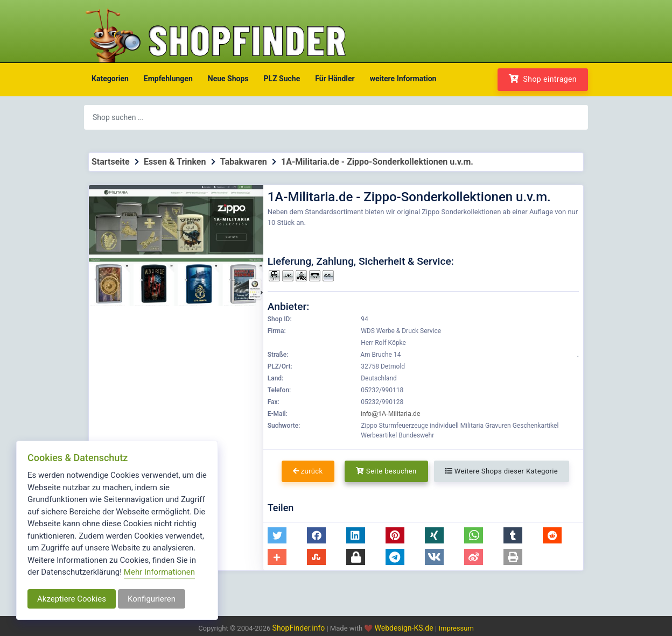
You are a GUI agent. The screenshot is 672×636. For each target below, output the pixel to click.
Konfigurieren (152, 599)
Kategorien (110, 79)
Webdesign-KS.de (405, 628)
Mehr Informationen (159, 572)
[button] (277, 535)
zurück (308, 471)
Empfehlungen (168, 79)
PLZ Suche (282, 79)
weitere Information (403, 79)
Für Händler (335, 79)
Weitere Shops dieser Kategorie (502, 471)
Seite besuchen (386, 471)
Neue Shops (228, 79)
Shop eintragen (543, 79)
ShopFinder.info (299, 628)
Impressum (456, 628)
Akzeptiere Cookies (72, 599)
